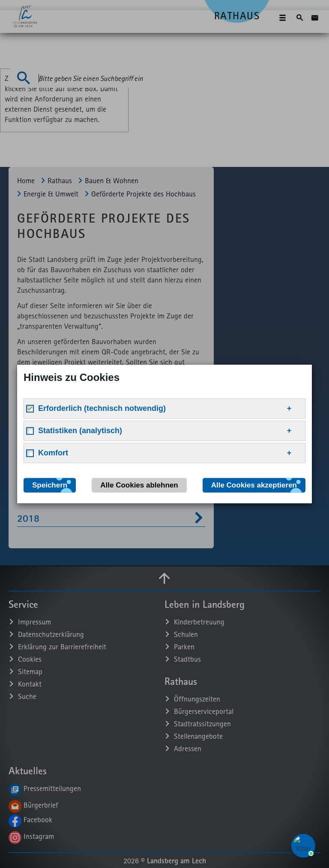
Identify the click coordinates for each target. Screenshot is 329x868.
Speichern (50, 485)
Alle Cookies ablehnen (139, 485)
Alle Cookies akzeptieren (254, 485)
